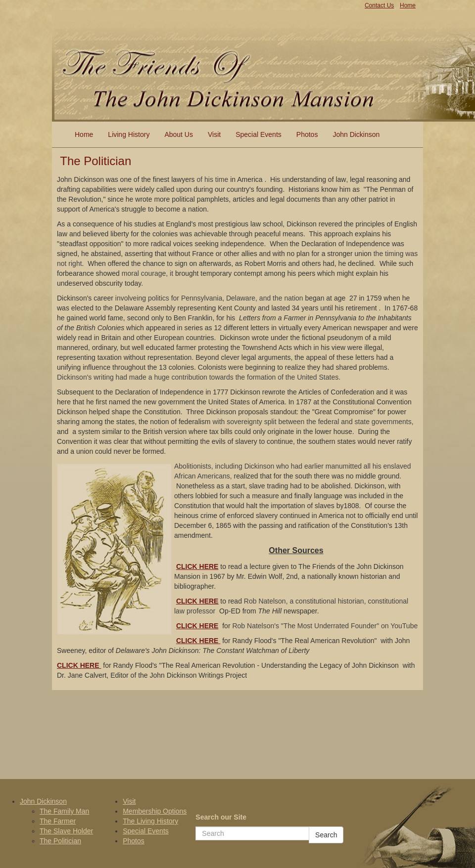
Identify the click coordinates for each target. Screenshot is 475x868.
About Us (179, 134)
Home (84, 134)
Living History (129, 134)
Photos (307, 134)
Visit (214, 134)
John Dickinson (356, 134)
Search (326, 835)
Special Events (259, 134)
